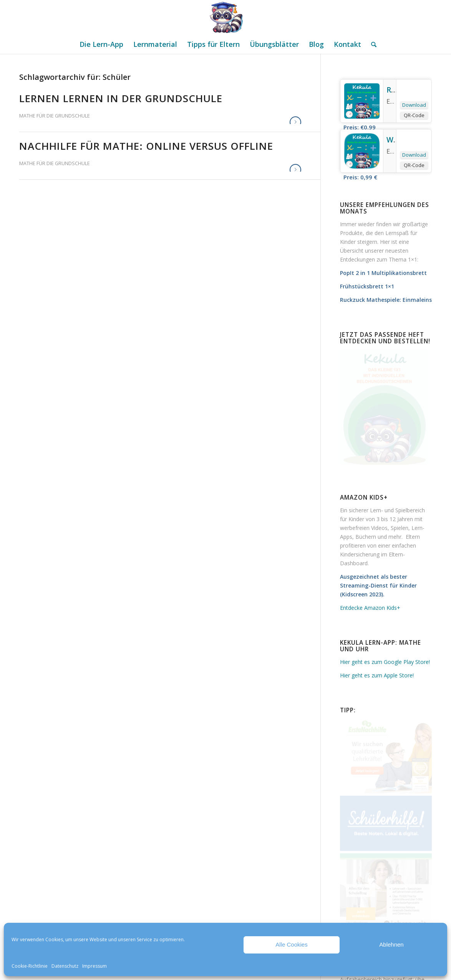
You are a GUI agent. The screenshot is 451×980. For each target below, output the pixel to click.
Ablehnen (391, 944)
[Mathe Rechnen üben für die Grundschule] (225, 17)
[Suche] (371, 44)
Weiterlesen (295, 122)
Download (414, 105)
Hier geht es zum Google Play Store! (385, 662)
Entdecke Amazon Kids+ (370, 608)
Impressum (95, 966)
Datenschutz (65, 966)
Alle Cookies (291, 944)
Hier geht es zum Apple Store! (377, 675)
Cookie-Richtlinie (30, 966)
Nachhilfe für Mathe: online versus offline (146, 146)
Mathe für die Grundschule (55, 116)
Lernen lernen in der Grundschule (121, 98)
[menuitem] (101, 44)
